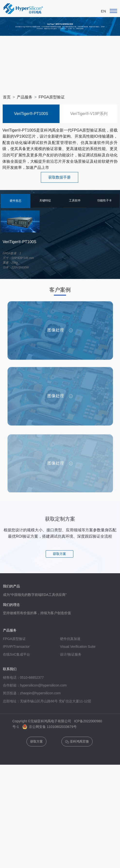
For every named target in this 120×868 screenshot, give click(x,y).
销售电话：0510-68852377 (23, 714)
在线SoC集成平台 (16, 691)
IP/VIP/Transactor (16, 683)
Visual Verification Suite (78, 683)
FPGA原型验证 (52, 97)
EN (103, 11)
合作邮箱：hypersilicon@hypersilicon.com (35, 722)
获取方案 (60, 590)
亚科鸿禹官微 (77, 778)
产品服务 (25, 97)
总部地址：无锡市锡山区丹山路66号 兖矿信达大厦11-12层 (47, 738)
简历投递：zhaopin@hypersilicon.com (32, 730)
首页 (7, 97)
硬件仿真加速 (70, 676)
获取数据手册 (60, 177)
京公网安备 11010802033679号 (50, 763)
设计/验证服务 (71, 691)
